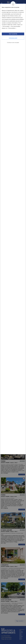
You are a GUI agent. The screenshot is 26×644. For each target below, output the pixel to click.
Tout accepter (13, 34)
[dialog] (13, 229)
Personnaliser (13, 38)
